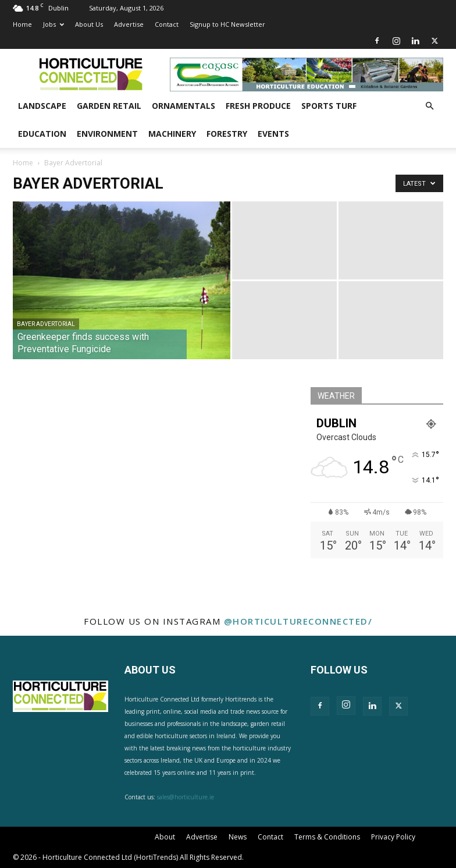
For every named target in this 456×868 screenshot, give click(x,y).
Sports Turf (329, 106)
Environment (107, 134)
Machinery (172, 134)
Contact (167, 24)
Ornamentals (184, 106)
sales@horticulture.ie (186, 797)
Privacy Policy (393, 837)
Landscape (42, 106)
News (238, 837)
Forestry (227, 134)
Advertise (129, 24)
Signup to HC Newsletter (227, 24)
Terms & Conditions (327, 837)
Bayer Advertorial (46, 324)
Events (273, 134)
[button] (429, 106)
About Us (89, 24)
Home (22, 24)
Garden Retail (109, 106)
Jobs (54, 24)
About (165, 837)
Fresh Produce (258, 106)
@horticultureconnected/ (298, 621)
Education (42, 134)
